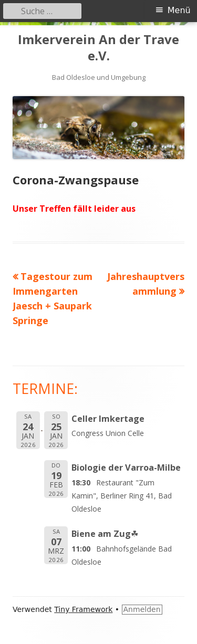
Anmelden (142, 609)
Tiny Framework (83, 609)
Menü (179, 10)
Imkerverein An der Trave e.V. (98, 48)
